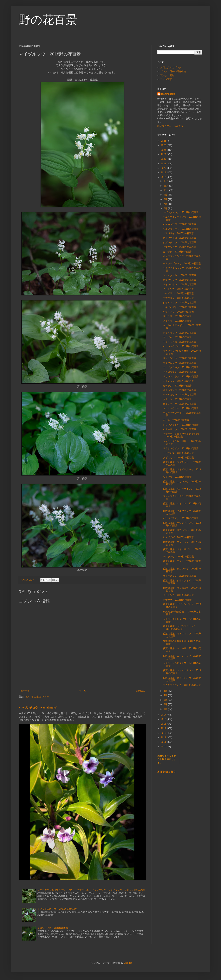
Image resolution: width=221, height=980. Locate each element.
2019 (164, 173)
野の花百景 (48, 20)
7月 (166, 204)
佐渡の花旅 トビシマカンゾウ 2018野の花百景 (180, 628)
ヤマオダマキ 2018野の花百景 (180, 275)
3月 (166, 700)
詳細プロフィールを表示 (170, 126)
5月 (166, 691)
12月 (166, 181)
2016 (164, 719)
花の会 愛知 (167, 75)
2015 (164, 724)
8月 (166, 199)
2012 (164, 737)
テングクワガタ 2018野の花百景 (181, 367)
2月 (166, 704)
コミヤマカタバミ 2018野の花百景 (182, 685)
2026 (164, 141)
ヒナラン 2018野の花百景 (177, 386)
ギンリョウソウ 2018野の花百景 (181, 408)
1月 (166, 709)
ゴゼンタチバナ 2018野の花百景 (181, 212)
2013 (164, 733)
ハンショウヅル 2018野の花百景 (181, 346)
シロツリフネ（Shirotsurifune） (54, 928)
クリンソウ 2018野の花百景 (178, 289)
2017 (164, 715)
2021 (164, 164)
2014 (164, 728)
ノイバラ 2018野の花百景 (177, 321)
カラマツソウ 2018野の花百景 (180, 280)
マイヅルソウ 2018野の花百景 (180, 363)
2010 (164, 747)
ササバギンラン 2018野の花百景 (181, 377)
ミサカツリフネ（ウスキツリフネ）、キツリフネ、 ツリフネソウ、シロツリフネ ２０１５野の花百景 (91, 890)
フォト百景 (166, 79)
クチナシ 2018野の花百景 (177, 399)
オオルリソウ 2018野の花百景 (180, 390)
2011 (164, 742)
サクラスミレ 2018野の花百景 (180, 576)
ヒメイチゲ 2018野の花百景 (178, 537)
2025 (164, 145)
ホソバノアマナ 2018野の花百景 (181, 518)
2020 (164, 168)
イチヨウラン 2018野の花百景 (180, 372)
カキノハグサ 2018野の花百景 (180, 307)
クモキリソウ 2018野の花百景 (180, 333)
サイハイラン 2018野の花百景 (180, 285)
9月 (166, 195)
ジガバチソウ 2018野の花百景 (180, 243)
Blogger (128, 963)
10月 (166, 190)
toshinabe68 (168, 94)
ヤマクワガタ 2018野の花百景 (180, 247)
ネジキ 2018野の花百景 (176, 420)
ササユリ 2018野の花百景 (177, 316)
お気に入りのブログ (171, 67)
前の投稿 (140, 691)
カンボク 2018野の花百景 (177, 252)
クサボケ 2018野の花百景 (177, 600)
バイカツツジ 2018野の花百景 (180, 224)
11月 (166, 186)
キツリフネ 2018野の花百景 (178, 312)
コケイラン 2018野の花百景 (178, 293)
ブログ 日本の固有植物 (173, 71)
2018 (164, 177)
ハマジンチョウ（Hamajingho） (39, 708)
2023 (164, 154)
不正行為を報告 (167, 772)
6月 (166, 208)
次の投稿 (24, 691)
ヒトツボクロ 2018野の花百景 (180, 238)
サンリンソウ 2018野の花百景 (180, 358)
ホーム (82, 691)
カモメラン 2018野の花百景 (178, 381)
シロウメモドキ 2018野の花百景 (181, 425)
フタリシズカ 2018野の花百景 (180, 342)
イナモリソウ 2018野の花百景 (180, 429)
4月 (166, 695)
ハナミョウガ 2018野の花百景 (180, 395)
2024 (164, 150)
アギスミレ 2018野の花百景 (178, 458)
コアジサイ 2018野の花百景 (178, 233)
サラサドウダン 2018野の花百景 (181, 448)
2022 (164, 159)
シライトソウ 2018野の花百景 (180, 303)
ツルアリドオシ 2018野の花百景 (181, 229)
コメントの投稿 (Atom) (37, 697)
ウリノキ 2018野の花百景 (177, 337)
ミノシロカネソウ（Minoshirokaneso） (58, 909)
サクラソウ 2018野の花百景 (178, 557)
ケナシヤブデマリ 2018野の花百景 (182, 264)
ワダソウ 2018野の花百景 (177, 477)
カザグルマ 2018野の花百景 (178, 453)
